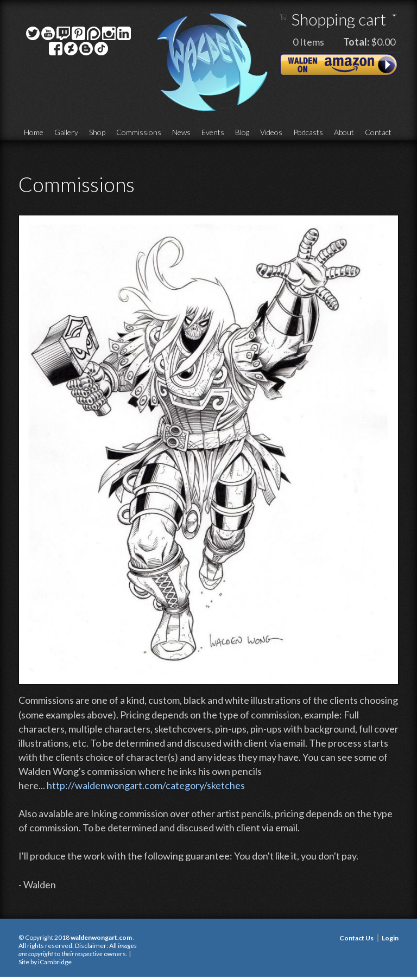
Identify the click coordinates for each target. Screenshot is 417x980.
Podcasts (308, 132)
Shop (97, 132)
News (181, 132)
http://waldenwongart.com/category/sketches (146, 785)
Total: (356, 42)
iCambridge (55, 962)
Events (213, 132)
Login (390, 938)
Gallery (66, 132)
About (344, 132)
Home (34, 132)
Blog (242, 132)
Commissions (139, 132)
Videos (271, 132)
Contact (378, 132)
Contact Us (356, 938)
